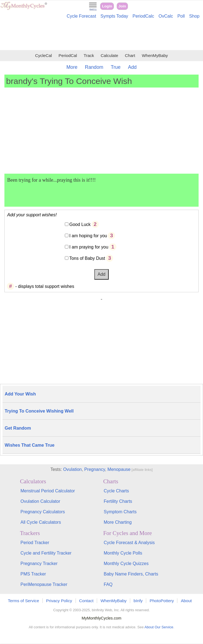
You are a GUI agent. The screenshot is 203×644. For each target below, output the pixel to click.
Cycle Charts (116, 491)
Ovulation (73, 469)
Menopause (119, 469)
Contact (86, 601)
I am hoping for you (88, 236)
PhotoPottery (162, 601)
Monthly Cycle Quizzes (126, 563)
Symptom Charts (120, 512)
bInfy (138, 601)
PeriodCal (68, 55)
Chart (130, 55)
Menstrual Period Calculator (48, 491)
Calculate (109, 55)
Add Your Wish (20, 394)
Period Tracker (35, 543)
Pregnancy (94, 469)
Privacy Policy (59, 601)
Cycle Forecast (82, 16)
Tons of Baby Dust (87, 258)
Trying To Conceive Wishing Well (39, 411)
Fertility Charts (118, 501)
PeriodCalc (143, 16)
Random (94, 67)
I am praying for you (89, 247)
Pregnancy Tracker (39, 563)
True (116, 67)
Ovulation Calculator (40, 501)
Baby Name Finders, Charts (131, 574)
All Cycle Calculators (41, 522)
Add (132, 67)
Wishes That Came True (30, 445)
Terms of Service (24, 601)
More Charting (118, 522)
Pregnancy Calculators (43, 512)
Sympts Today (114, 16)
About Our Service (159, 627)
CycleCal (43, 55)
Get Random (18, 428)
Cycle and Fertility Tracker (46, 553)
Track (89, 55)
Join (122, 6)
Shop (194, 16)
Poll (181, 16)
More (72, 67)
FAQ (108, 584)
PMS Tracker (33, 574)
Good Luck (80, 224)
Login (107, 6)
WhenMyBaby (155, 55)
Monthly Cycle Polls (123, 553)
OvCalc (166, 16)
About (186, 601)
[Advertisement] (101, 35)
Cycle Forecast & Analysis (129, 543)
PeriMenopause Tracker (44, 584)
